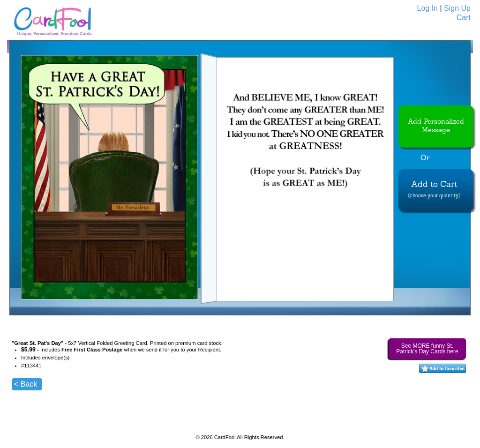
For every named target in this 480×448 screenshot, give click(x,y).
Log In (427, 8)
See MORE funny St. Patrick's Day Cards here (427, 349)
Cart (464, 18)
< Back (26, 384)
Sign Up (457, 8)
